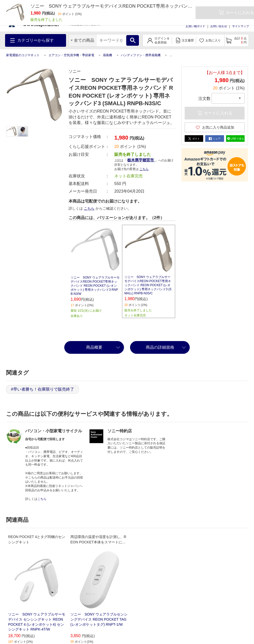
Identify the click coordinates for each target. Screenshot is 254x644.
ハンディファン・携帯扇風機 (141, 55)
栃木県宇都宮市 (141, 160)
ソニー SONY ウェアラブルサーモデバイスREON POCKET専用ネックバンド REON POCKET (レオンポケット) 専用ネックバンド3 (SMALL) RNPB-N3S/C (148, 285)
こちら (144, 169)
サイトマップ (241, 26)
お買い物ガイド (195, 26)
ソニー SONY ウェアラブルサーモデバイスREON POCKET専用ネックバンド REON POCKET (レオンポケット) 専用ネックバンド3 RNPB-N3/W (95, 286)
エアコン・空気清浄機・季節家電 (71, 55)
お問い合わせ (219, 26)
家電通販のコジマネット (23, 55)
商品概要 (94, 347)
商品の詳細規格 (160, 347)
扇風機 (107, 55)
